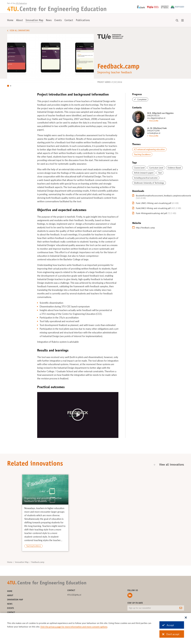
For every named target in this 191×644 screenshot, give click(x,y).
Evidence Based (174, 168)
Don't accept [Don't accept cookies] (171, 634)
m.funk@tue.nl (154, 133)
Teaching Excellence (142, 154)
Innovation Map (34, 21)
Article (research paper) (144, 173)
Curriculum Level (156, 168)
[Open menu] (183, 21)
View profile (154, 121)
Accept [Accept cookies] (168, 625)
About (19, 21)
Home (10, 21)
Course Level (139, 168)
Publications (83, 21)
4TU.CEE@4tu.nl (74, 595)
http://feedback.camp (145, 228)
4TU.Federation (21, 4)
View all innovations (172, 465)
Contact (69, 21)
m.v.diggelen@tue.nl (156, 118)
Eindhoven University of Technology (149, 183)
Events (58, 21)
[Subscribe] (181, 608)
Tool (160, 173)
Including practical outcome (146, 178)
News (49, 21)
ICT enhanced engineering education (149, 149)
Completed (142, 99)
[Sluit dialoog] (186, 618)
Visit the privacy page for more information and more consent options (74, 627)
